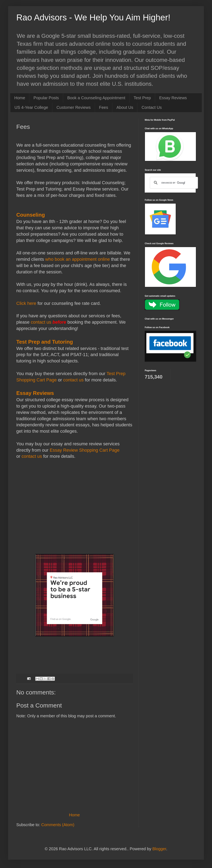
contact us (41, 322)
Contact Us (152, 107)
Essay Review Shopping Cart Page (85, 450)
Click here (26, 303)
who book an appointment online (78, 259)
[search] (173, 183)
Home (20, 98)
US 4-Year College (31, 107)
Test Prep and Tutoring (45, 342)
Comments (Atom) (58, 825)
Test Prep (142, 98)
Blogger (159, 849)
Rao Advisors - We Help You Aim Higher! (93, 17)
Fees (104, 107)
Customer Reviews (74, 107)
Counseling (31, 215)
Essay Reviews (173, 98)
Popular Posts (46, 98)
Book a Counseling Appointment (96, 98)
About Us (125, 107)
